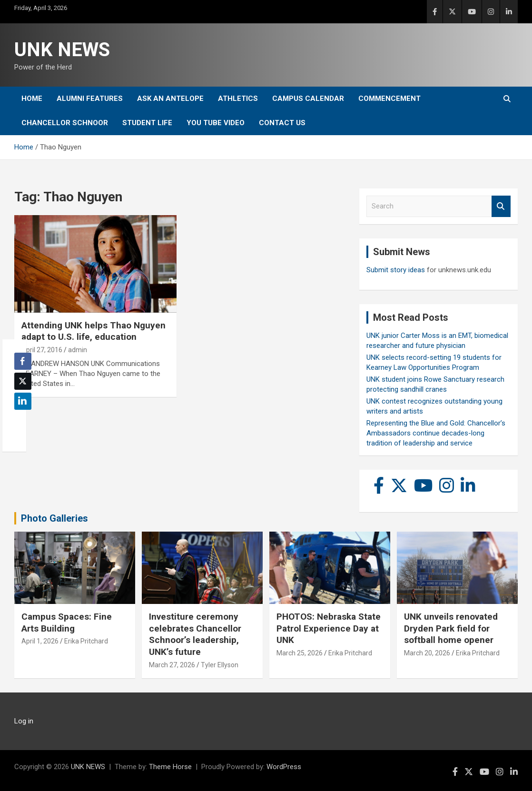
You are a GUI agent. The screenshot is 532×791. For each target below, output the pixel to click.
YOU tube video (216, 123)
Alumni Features (90, 99)
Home (32, 99)
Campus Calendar (308, 99)
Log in (24, 721)
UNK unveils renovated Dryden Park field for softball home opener (451, 628)
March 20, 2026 (427, 653)
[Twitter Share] (23, 381)
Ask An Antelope (170, 99)
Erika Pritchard (86, 641)
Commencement (389, 99)
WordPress (284, 767)
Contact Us (282, 123)
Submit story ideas (396, 270)
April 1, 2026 (40, 641)
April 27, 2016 (42, 350)
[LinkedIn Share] (23, 401)
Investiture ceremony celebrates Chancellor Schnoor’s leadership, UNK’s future (195, 634)
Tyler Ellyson (220, 665)
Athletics (238, 99)
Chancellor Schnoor (65, 123)
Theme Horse (170, 767)
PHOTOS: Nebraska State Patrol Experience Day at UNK (329, 628)
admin (78, 350)
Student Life (147, 123)
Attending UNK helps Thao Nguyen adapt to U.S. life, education (94, 331)
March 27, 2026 (172, 665)
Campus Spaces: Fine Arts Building (67, 623)
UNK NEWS (62, 50)
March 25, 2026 (300, 653)
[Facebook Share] (23, 361)
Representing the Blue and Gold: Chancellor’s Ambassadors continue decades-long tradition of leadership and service (436, 433)
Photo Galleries (54, 518)
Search (501, 206)
